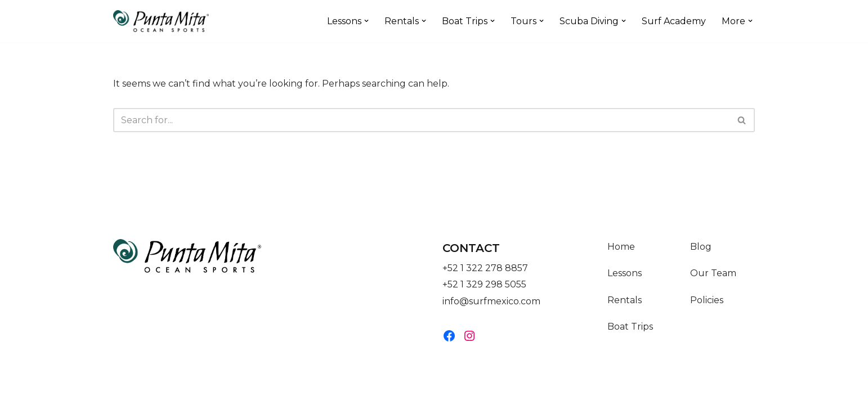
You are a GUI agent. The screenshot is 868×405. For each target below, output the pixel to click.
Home (621, 257)
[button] (366, 21)
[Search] (421, 120)
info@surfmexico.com (491, 311)
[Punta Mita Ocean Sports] (161, 21)
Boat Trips (630, 337)
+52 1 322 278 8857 (485, 279)
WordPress (226, 391)
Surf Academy (674, 21)
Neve (125, 391)
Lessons (625, 284)
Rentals (625, 310)
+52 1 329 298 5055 (484, 295)
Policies (707, 310)
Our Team (713, 284)
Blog (701, 257)
